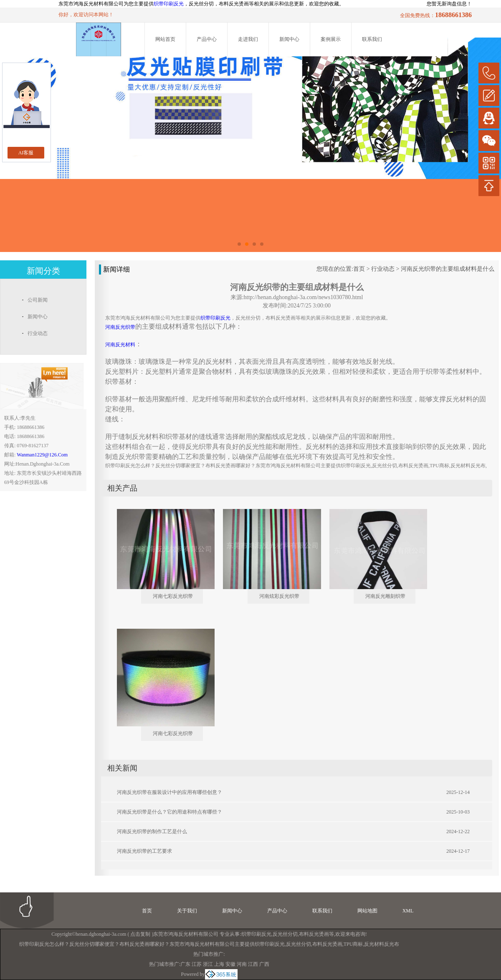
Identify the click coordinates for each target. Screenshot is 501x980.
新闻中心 (289, 39)
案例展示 (331, 39)
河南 (242, 964)
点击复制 (140, 934)
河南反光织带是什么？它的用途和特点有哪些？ (170, 812)
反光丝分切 (285, 934)
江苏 (197, 964)
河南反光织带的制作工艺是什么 (152, 831)
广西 (264, 964)
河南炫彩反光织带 (279, 596)
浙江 (208, 964)
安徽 (230, 964)
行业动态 (383, 269)
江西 (253, 964)
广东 (185, 964)
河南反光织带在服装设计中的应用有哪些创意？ (170, 792)
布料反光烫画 (314, 934)
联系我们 (372, 39)
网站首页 (165, 39)
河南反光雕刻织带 (385, 596)
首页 (359, 269)
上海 (219, 964)
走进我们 (248, 39)
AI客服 (26, 153)
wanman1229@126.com (42, 455)
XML (408, 911)
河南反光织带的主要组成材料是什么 (448, 269)
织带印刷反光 (169, 4)
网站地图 (367, 911)
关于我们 (187, 911)
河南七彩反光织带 (173, 596)
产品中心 (207, 39)
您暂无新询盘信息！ (449, 4)
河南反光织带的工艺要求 (144, 851)
